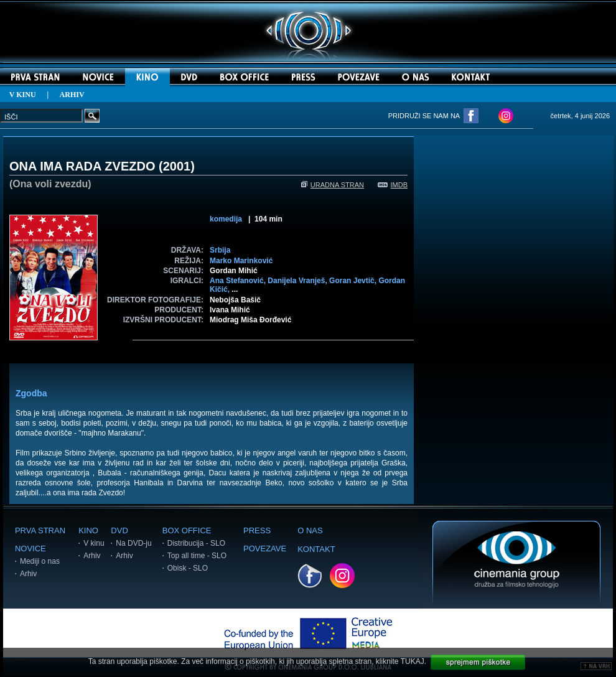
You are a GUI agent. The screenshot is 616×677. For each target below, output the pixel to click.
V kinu (94, 543)
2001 (177, 166)
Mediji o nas (40, 561)
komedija (226, 219)
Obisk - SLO (188, 568)
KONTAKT (316, 549)
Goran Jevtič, (354, 281)
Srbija (220, 250)
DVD (119, 530)
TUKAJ (413, 661)
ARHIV (72, 95)
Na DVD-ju (133, 543)
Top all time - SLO (197, 556)
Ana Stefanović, (239, 281)
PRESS (257, 530)
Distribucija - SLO (196, 543)
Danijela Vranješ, (298, 281)
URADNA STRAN (333, 185)
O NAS (310, 530)
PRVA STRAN (40, 530)
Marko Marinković (241, 261)
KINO (88, 530)
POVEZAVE (265, 549)
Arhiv (28, 574)
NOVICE (30, 549)
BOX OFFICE (187, 530)
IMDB (393, 185)
